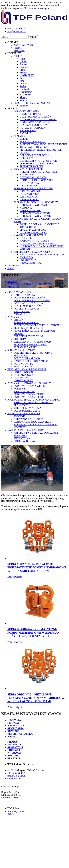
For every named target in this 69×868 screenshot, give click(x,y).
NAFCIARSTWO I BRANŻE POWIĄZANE (42, 255)
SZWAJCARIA (16, 728)
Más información (32, 8)
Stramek (24, 106)
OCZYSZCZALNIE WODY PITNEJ (38, 119)
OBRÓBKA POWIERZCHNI (34, 155)
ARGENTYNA (15, 747)
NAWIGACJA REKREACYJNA (30, 235)
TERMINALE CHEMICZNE (34, 147)
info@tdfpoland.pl (16, 776)
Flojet (23, 70)
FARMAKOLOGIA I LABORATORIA (33, 188)
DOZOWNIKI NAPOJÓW (33, 177)
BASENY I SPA (28, 130)
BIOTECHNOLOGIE (30, 191)
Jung (22, 81)
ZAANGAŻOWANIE (24, 45)
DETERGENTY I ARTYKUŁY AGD (38, 161)
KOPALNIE (26, 208)
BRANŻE (12, 281)
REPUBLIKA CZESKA (20, 734)
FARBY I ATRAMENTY (32, 142)
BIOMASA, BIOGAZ (31, 263)
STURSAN (25, 95)
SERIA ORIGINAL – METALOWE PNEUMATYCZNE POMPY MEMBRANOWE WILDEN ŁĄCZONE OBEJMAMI (37, 698)
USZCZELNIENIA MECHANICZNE (32, 103)
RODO (11, 268)
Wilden (23, 100)
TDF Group (19, 50)
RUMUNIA (13, 731)
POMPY (18, 56)
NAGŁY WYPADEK (30, 210)
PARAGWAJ (14, 753)
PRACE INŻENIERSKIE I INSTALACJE (41, 150)
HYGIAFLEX (27, 75)
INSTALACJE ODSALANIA (34, 122)
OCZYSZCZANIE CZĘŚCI (34, 233)
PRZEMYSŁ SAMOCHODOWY (36, 164)
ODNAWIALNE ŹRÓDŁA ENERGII (39, 244)
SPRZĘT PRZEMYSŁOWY (34, 230)
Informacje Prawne (17, 811)
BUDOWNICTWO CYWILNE (35, 205)
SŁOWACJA (14, 745)
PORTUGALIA (16, 726)
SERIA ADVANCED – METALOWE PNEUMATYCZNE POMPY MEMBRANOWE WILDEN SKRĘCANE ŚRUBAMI (37, 567)
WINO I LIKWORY (30, 186)
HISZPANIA (14, 720)
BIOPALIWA (26, 257)
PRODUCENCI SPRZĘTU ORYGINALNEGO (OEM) (35, 400)
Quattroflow (26, 92)
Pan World (25, 89)
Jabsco (23, 78)
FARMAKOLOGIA (30, 194)
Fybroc (23, 73)
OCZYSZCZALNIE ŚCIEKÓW (36, 117)
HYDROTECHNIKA (30, 114)
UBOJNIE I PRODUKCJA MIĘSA (37, 180)
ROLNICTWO (27, 158)
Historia (18, 48)
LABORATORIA (28, 197)
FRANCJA (13, 723)
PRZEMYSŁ (20, 136)
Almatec (24, 64)
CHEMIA (25, 139)
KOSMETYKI (27, 175)
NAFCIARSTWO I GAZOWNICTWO (33, 252)
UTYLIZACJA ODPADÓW (34, 125)
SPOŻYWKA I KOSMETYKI (29, 169)
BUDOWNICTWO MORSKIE (35, 216)
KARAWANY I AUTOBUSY (34, 241)
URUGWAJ (14, 750)
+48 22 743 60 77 (16, 773)
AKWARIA (26, 133)
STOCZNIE (26, 238)
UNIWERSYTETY (29, 199)
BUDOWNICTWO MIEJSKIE (35, 213)
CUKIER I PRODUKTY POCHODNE (39, 172)
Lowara (23, 84)
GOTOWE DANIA (29, 183)
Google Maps (14, 779)
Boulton (24, 67)
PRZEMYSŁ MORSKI (31, 166)
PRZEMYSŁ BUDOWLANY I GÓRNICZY (36, 202)
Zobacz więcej (15, 577)
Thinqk (23, 97)
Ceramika (24, 153)
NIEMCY (13, 742)
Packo (23, 86)
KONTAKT (13, 266)
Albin (22, 59)
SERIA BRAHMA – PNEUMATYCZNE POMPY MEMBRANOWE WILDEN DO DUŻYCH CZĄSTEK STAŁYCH (33, 633)
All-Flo (23, 62)
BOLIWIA (13, 756)
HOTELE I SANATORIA (32, 128)
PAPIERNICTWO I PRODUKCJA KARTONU (43, 144)
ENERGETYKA (28, 260)
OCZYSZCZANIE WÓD (26, 111)
